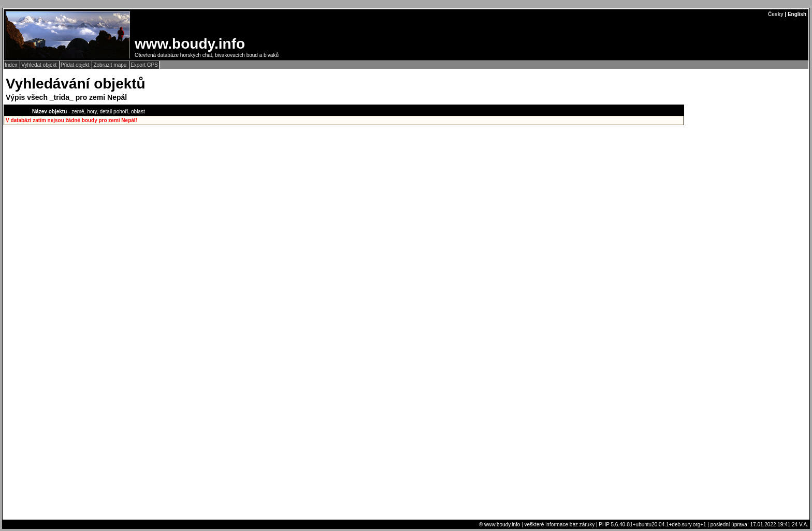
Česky (775, 14)
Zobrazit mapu (111, 65)
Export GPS (144, 65)
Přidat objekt (76, 65)
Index (12, 65)
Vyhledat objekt (40, 65)
